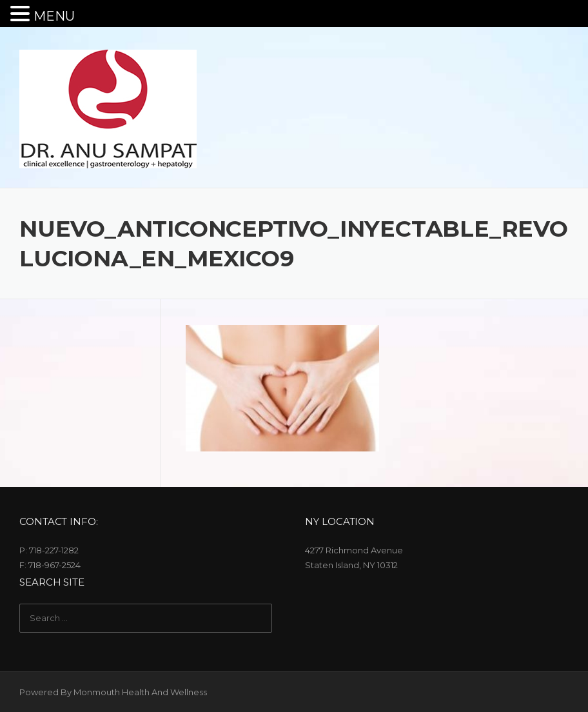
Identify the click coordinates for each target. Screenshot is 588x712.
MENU (54, 16)
